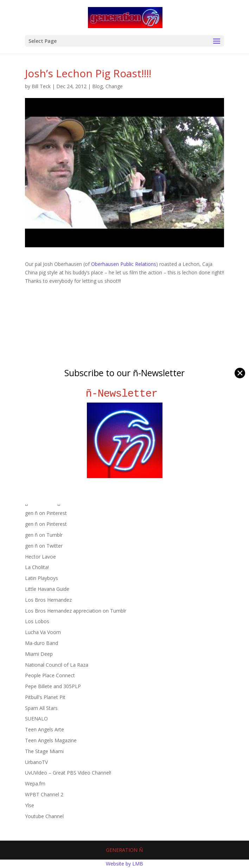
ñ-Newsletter (125, 394)
